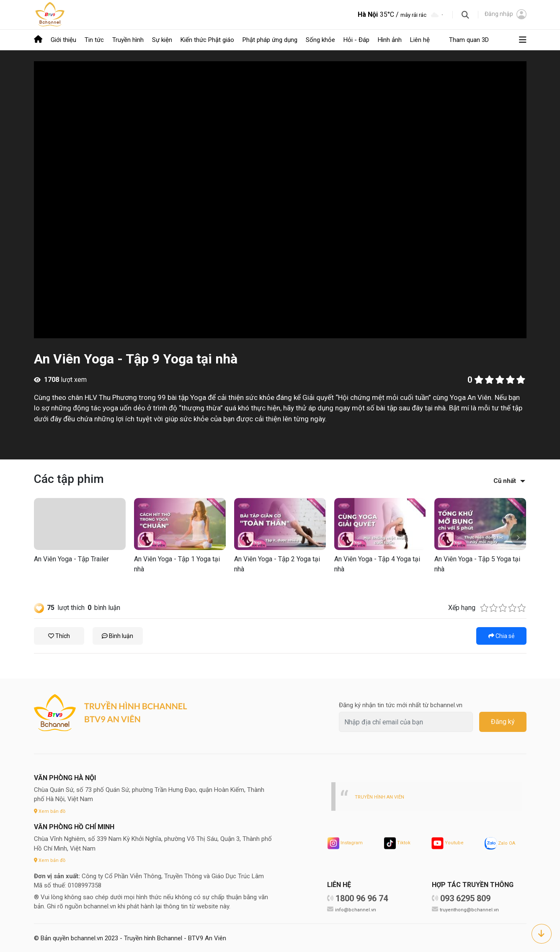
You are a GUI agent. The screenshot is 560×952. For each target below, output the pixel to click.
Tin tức (94, 39)
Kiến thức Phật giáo (207, 39)
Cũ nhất (505, 480)
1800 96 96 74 (362, 898)
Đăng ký (503, 721)
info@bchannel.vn (357, 909)
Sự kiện (162, 39)
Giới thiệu (63, 39)
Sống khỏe (320, 39)
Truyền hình (128, 39)
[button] (518, 537)
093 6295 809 (465, 898)
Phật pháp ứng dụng (270, 39)
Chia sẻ (501, 635)
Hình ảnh (390, 39)
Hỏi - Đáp (356, 39)
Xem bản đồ (51, 810)
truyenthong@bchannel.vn (471, 909)
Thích (59, 635)
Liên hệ (420, 39)
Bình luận (117, 635)
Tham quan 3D (469, 39)
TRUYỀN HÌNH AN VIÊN (382, 796)
